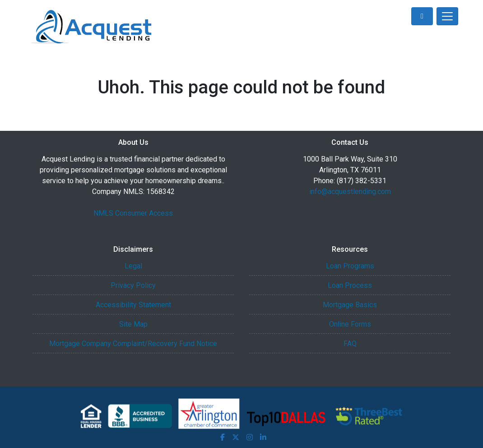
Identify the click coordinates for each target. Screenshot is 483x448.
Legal (133, 266)
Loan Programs (350, 266)
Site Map (133, 324)
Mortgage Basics (350, 305)
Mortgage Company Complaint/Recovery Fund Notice (133, 344)
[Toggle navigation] (447, 16)
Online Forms (350, 324)
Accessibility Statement (133, 305)
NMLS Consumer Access (133, 213)
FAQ (350, 344)
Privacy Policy (133, 285)
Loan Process (350, 285)
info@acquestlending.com (350, 192)
